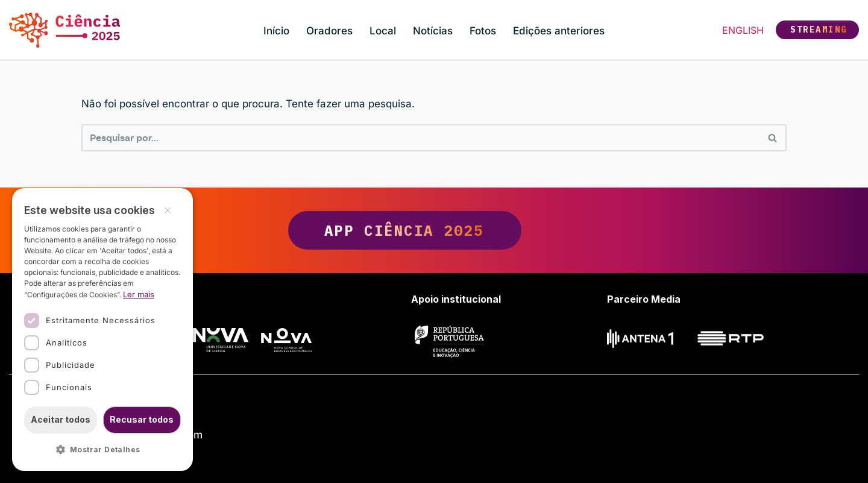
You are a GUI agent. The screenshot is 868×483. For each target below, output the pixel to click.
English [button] (743, 30)
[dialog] (102, 330)
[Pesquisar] (420, 138)
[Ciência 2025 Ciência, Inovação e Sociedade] (68, 30)
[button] (102, 450)
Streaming (819, 30)
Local (383, 31)
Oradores (329, 31)
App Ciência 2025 (434, 230)
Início (276, 31)
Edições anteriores (559, 31)
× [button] (168, 210)
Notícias (433, 31)
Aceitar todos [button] (61, 419)
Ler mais (139, 294)
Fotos (483, 31)
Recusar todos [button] (142, 419)
